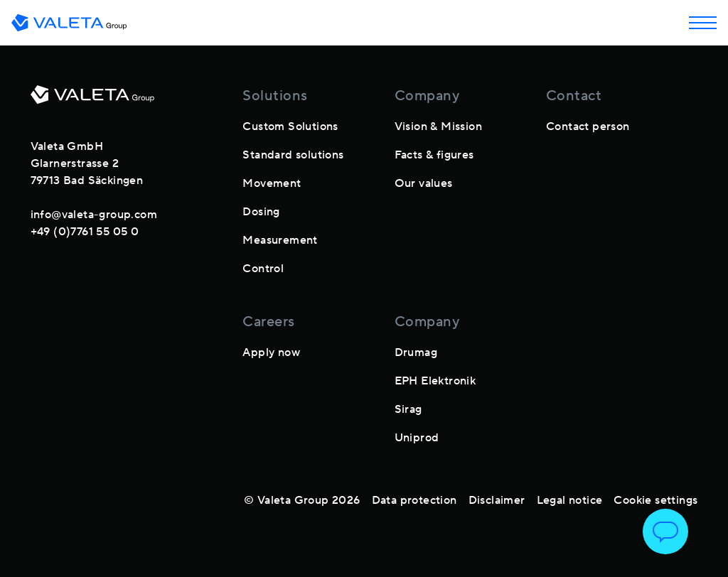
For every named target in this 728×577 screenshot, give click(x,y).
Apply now (271, 352)
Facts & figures (434, 155)
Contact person (588, 126)
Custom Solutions (290, 126)
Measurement (280, 240)
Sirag (408, 409)
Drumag (416, 352)
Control (263, 269)
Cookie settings (655, 500)
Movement (272, 183)
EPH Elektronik (435, 381)
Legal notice (570, 500)
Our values (424, 183)
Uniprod (417, 438)
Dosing (261, 212)
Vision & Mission (438, 126)
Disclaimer (497, 500)
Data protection (414, 500)
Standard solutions (293, 155)
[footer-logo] (92, 100)
